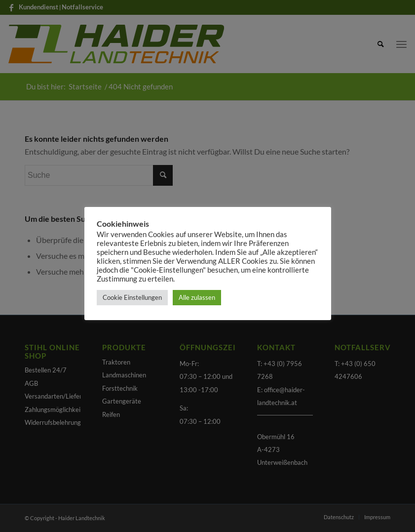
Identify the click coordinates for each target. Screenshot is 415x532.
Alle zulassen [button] (197, 297)
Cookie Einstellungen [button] (132, 297)
